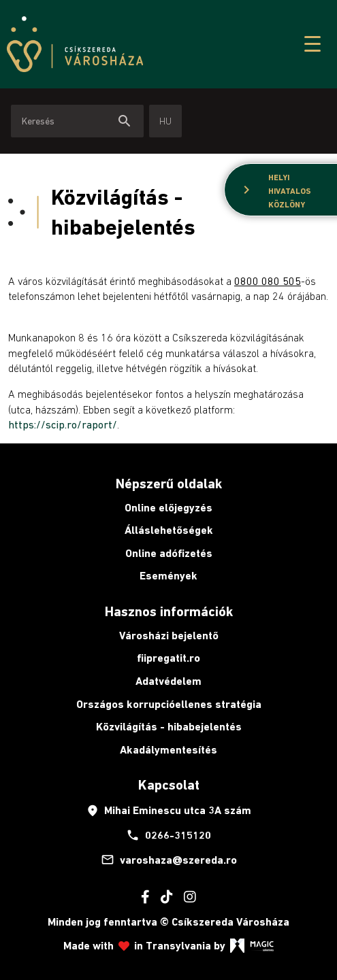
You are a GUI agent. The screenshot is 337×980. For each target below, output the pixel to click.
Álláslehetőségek (169, 530)
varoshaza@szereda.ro (169, 860)
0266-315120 (168, 835)
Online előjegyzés (168, 508)
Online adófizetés (169, 553)
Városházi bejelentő (169, 636)
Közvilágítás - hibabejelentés (169, 727)
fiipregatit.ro (168, 658)
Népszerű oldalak (169, 484)
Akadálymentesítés (168, 750)
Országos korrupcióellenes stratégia (169, 704)
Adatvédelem (168, 681)
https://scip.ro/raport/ (63, 424)
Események (168, 576)
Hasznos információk (169, 611)
